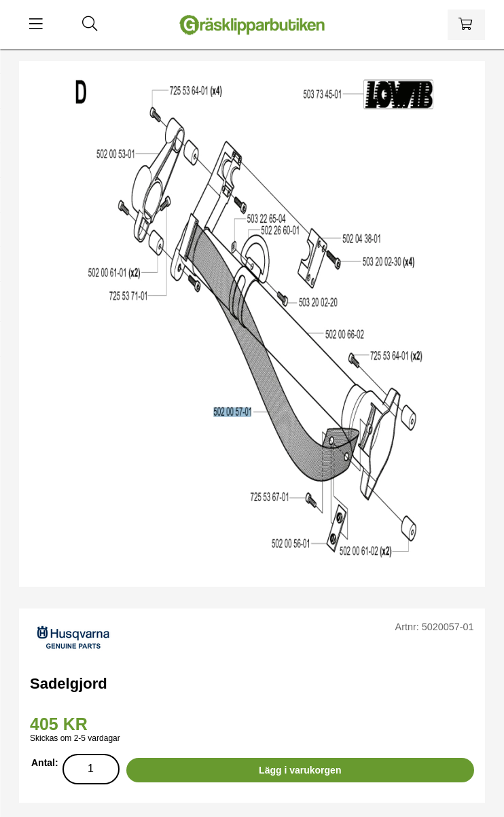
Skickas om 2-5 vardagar (75, 738)
